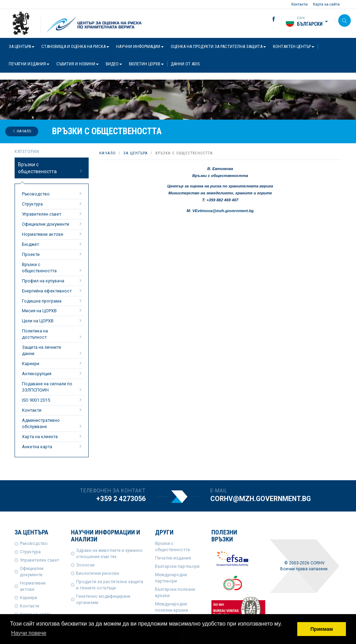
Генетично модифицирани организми (103, 599)
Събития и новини (78, 64)
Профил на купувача (52, 281)
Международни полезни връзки (172, 607)
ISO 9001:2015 (52, 400)
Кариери (52, 363)
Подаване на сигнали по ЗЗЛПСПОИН (52, 387)
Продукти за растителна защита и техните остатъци (110, 585)
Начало (22, 131)
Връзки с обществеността (51, 168)
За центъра (22, 46)
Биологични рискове (98, 573)
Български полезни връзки (175, 592)
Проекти (52, 254)
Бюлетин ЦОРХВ (146, 64)
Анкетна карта (52, 446)
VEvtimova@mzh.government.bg (223, 211)
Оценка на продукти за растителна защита (218, 46)
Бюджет (52, 244)
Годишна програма (52, 301)
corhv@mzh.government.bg (261, 499)
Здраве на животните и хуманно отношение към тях (109, 553)
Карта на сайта (326, 4)
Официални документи (52, 224)
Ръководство (52, 194)
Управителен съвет (52, 214)
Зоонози (85, 565)
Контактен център (294, 46)
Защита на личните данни (52, 350)
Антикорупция (52, 373)
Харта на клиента (52, 436)
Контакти (300, 4)
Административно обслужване (52, 423)
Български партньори (177, 566)
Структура (52, 204)
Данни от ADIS (185, 64)
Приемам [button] (322, 629)
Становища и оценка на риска (75, 46)
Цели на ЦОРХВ (52, 321)
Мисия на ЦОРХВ (52, 311)
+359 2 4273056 (121, 499)
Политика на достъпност (52, 334)
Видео (114, 64)
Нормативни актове (52, 234)
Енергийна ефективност (52, 291)
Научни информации (140, 46)
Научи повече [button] (29, 633)
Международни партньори (171, 578)
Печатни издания (29, 64)
